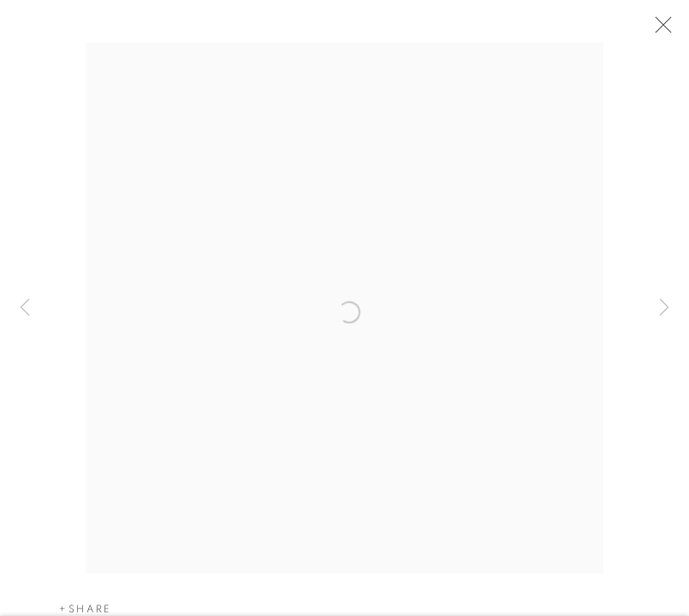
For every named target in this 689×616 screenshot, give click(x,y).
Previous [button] (25, 308)
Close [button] (660, 30)
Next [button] (664, 308)
